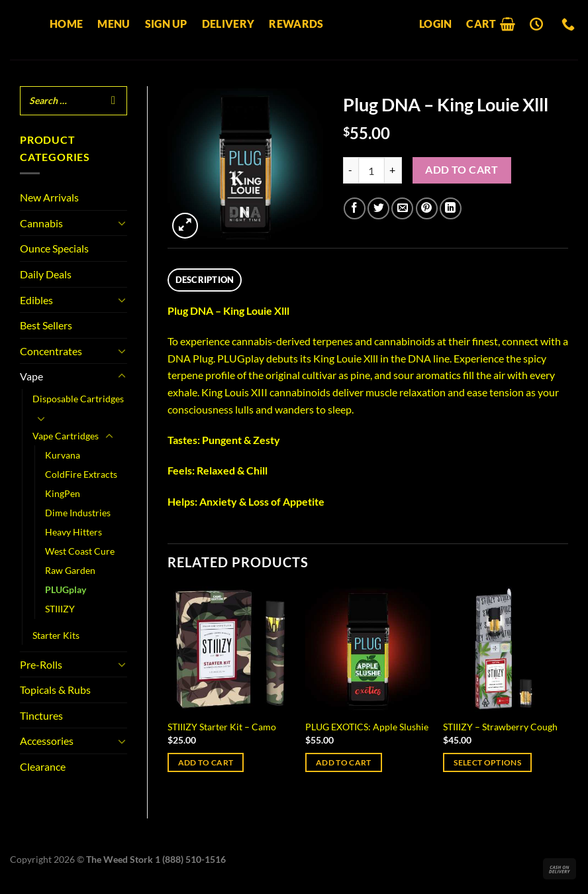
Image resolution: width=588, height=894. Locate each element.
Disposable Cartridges (78, 399)
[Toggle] (122, 223)
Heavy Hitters (73, 532)
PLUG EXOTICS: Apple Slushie (367, 727)
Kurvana (63, 455)
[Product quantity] (371, 170)
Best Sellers (46, 325)
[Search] (113, 101)
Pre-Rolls (41, 664)
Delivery (228, 24)
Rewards (296, 24)
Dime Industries (78, 513)
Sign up (166, 24)
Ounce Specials (54, 248)
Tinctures (41, 715)
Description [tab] (205, 280)
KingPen (63, 493)
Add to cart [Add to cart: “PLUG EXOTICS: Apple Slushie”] (344, 762)
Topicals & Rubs (55, 690)
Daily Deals (46, 274)
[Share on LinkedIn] (451, 208)
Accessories (47, 741)
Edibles (36, 300)
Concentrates (51, 351)
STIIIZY (60, 609)
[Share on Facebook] (355, 208)
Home (66, 24)
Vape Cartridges (66, 436)
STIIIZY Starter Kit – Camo (222, 727)
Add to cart (462, 170)
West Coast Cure (80, 551)
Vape (31, 376)
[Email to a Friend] (402, 208)
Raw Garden (70, 570)
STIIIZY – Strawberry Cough (500, 727)
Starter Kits (56, 635)
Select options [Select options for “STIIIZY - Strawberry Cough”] (487, 762)
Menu (114, 24)
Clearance (43, 766)
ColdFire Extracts (81, 474)
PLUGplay (66, 589)
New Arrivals (49, 197)
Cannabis (41, 223)
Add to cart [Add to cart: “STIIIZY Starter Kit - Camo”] (206, 762)
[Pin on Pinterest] (427, 208)
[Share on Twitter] (378, 208)
